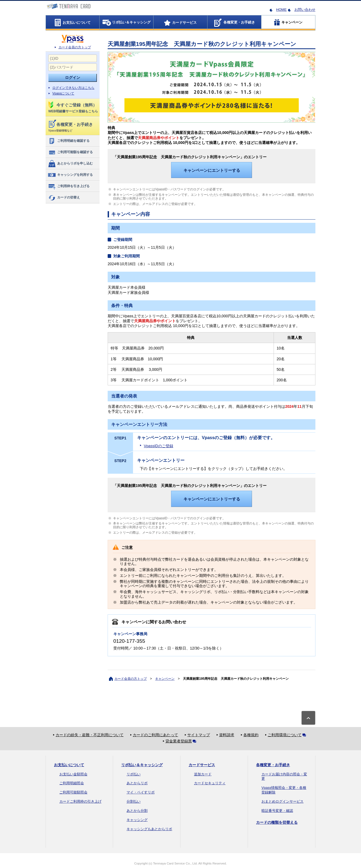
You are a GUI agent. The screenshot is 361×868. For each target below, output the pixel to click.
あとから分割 (137, 811)
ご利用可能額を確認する (70, 152)
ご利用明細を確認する (69, 141)
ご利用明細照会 (72, 783)
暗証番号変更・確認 (277, 811)
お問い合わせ (305, 10)
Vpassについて (63, 93)
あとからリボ (137, 783)
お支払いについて (69, 765)
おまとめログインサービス (282, 801)
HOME (281, 10)
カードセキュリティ (210, 783)
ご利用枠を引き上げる (69, 186)
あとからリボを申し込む (70, 164)
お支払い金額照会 (73, 774)
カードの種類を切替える (277, 822)
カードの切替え (64, 198)
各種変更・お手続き (273, 765)
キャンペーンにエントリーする (212, 170)
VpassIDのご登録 (159, 446)
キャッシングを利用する (70, 175)
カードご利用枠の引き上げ (80, 801)
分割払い (134, 801)
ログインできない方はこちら (73, 88)
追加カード (203, 774)
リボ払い (134, 774)
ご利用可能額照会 (73, 792)
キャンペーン (165, 679)
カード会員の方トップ (75, 47)
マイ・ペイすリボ (141, 792)
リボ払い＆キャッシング (142, 765)
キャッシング (137, 820)
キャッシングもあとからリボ (149, 829)
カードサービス (202, 765)
